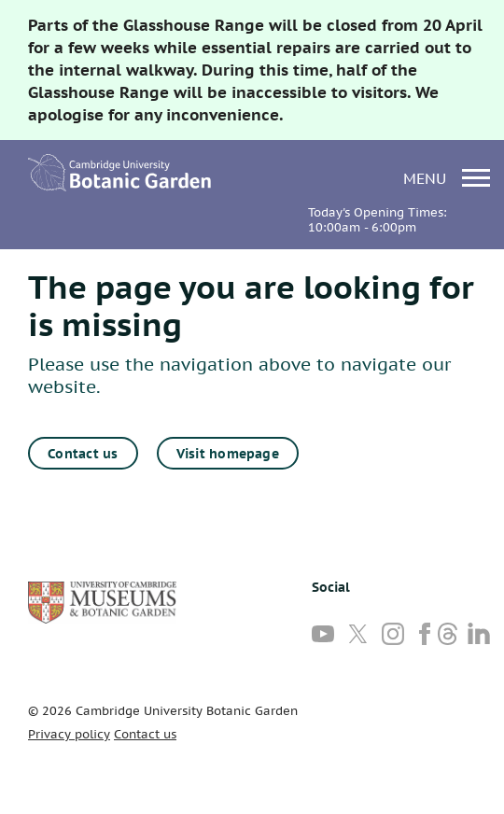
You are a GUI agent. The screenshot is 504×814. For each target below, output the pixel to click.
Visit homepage (228, 454)
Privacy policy (69, 734)
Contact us (83, 454)
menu (447, 178)
